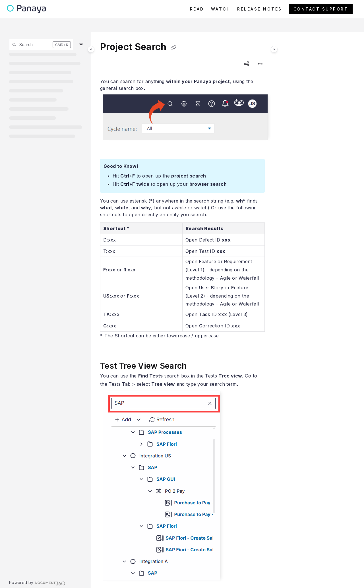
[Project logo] (26, 9)
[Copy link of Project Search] (173, 48)
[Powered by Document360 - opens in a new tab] (37, 583)
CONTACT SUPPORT (321, 9)
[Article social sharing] (247, 64)
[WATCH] (221, 9)
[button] (41, 45)
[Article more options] (260, 64)
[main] (182, 310)
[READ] (197, 9)
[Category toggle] (91, 49)
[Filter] (81, 45)
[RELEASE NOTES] (260, 9)
